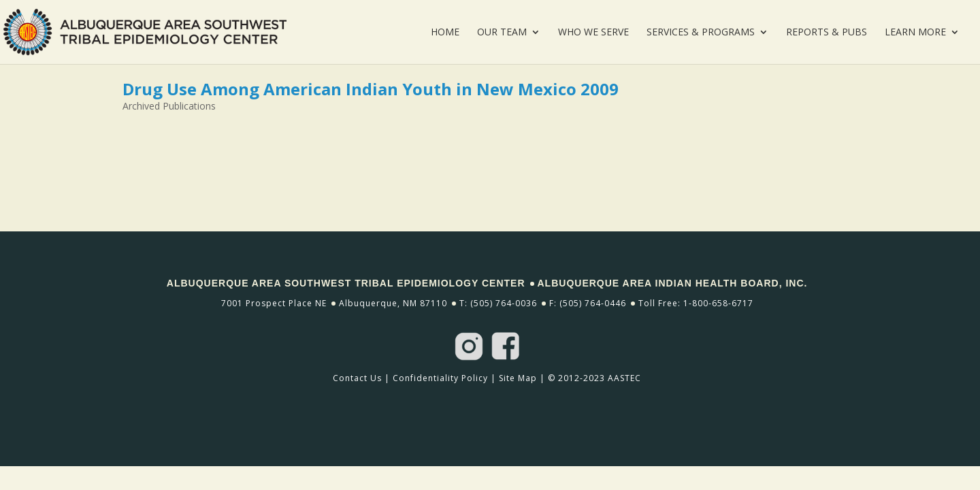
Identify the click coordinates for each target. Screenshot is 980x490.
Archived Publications (169, 106)
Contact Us (357, 378)
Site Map (518, 378)
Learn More (915, 33)
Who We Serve (593, 33)
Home (445, 33)
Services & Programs (701, 33)
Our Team (502, 33)
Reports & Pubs (827, 33)
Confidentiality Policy (440, 378)
